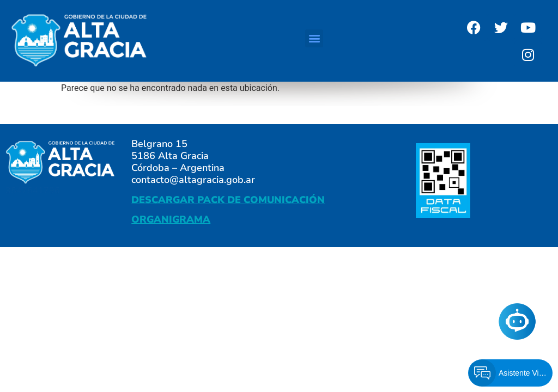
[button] (314, 38)
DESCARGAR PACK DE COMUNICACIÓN (228, 200)
